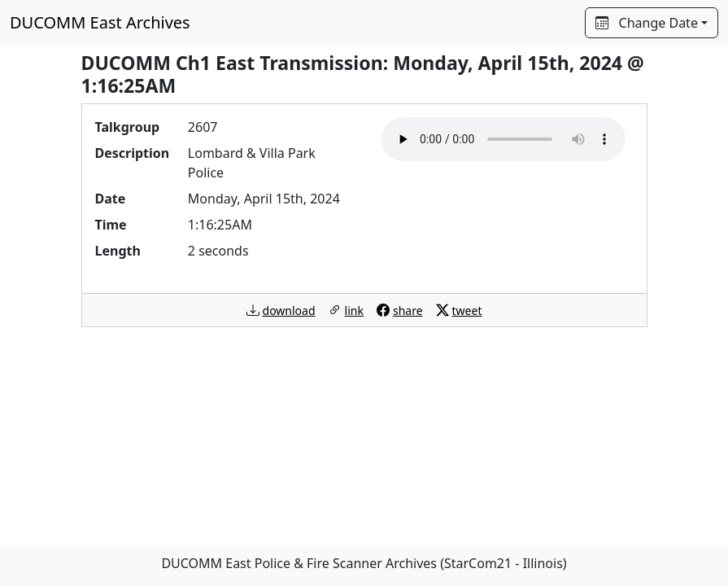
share (408, 310)
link (354, 310)
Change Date (647, 23)
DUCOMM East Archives (100, 22)
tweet (467, 310)
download (289, 310)
